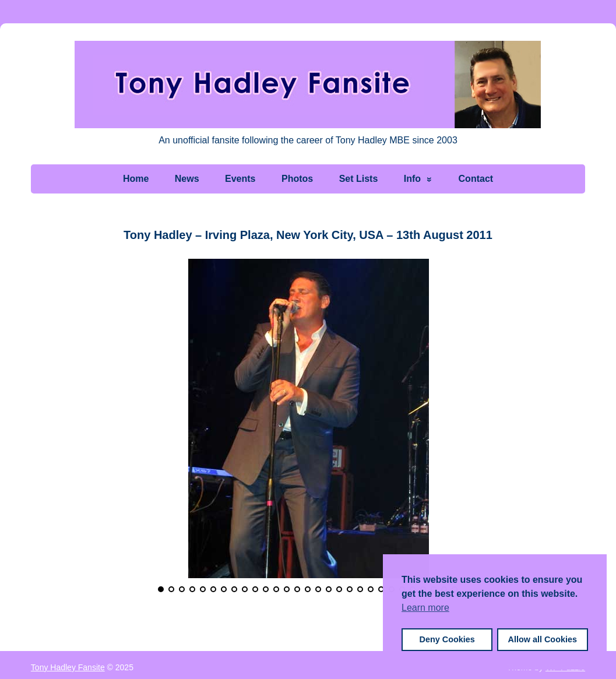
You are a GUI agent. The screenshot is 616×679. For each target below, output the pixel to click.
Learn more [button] (425, 608)
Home (136, 179)
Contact (476, 179)
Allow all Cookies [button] (543, 639)
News (187, 179)
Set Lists (359, 179)
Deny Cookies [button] (447, 639)
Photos (297, 179)
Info (412, 179)
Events (240, 179)
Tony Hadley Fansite (68, 666)
